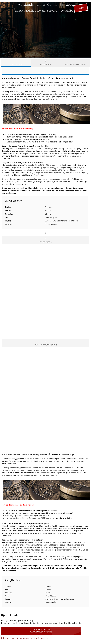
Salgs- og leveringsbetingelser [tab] (75, 63)
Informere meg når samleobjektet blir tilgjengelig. (25, 638)
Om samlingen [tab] (46, 63)
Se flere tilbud (41, 631)
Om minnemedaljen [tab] (16, 63)
